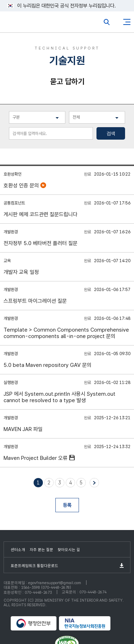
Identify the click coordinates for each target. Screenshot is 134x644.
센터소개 (18, 550)
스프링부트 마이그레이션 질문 (35, 301)
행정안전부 (34, 623)
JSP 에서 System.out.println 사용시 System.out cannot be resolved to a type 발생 (59, 397)
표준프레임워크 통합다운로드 (34, 566)
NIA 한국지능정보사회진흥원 (91, 623)
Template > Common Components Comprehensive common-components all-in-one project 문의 (66, 333)
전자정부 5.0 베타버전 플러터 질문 (41, 243)
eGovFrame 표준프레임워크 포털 (19, 24)
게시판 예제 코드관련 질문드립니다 (41, 214)
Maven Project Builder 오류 (36, 458)
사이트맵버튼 (127, 22)
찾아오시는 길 (69, 550)
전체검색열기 (107, 22)
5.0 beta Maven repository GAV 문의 (48, 365)
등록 (67, 505)
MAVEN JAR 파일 (23, 429)
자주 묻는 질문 (41, 550)
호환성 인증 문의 (22, 186)
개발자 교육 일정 (21, 272)
